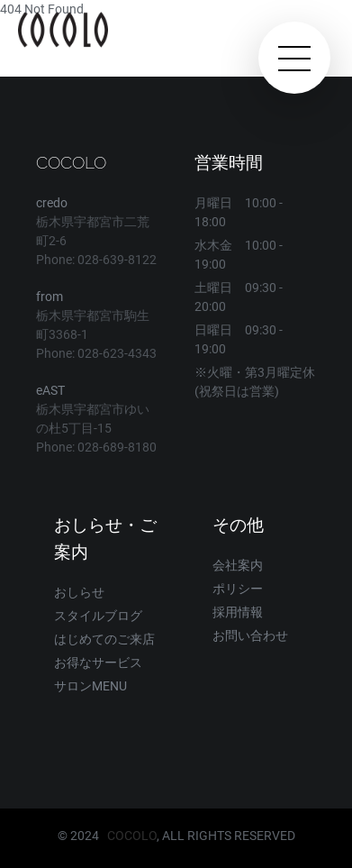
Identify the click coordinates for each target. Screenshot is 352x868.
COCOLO (132, 836)
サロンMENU (90, 686)
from (50, 297)
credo (52, 203)
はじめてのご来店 (104, 639)
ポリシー (238, 589)
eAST (50, 390)
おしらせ (79, 592)
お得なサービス (98, 662)
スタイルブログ (98, 616)
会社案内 (238, 565)
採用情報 (238, 612)
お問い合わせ (250, 635)
